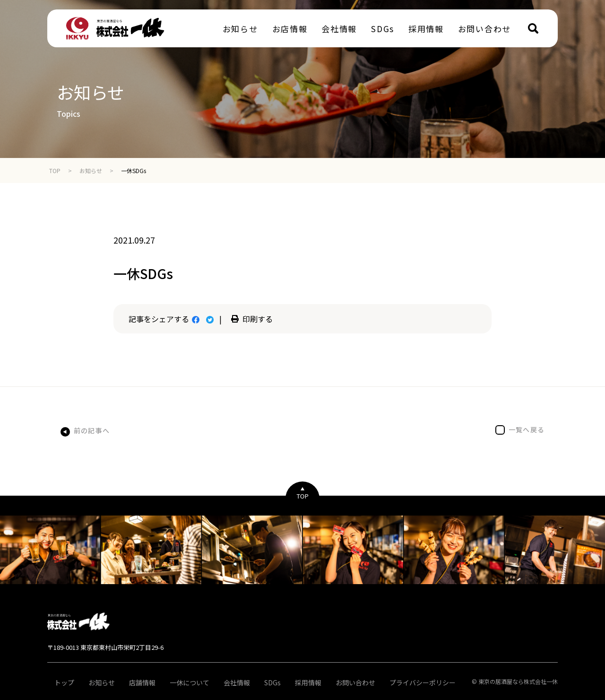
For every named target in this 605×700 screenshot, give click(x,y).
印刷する (252, 319)
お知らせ (91, 171)
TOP (55, 171)
